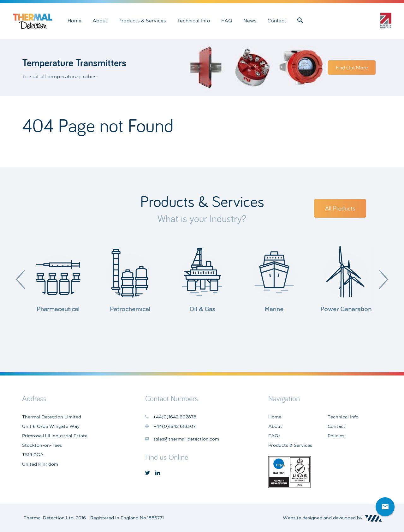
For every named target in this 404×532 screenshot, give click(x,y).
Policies (336, 436)
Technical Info (193, 21)
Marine (274, 309)
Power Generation (346, 309)
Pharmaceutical (58, 309)
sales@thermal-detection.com (344, 21)
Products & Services (142, 21)
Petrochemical (130, 309)
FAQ (227, 21)
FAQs (274, 436)
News (250, 21)
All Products (340, 208)
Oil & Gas (202, 309)
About (100, 21)
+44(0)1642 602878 (366, 21)
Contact (277, 21)
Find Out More (352, 67)
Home (74, 21)
